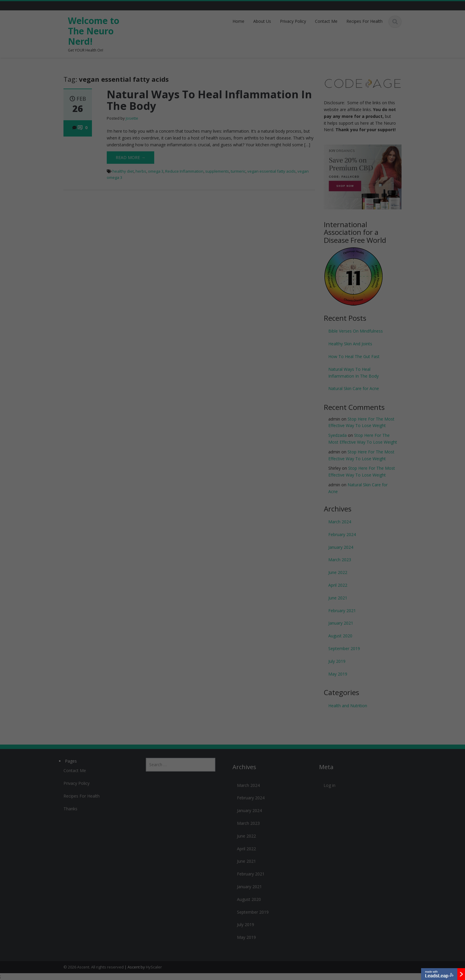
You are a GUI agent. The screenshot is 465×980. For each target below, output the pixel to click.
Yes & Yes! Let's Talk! (233, 496)
